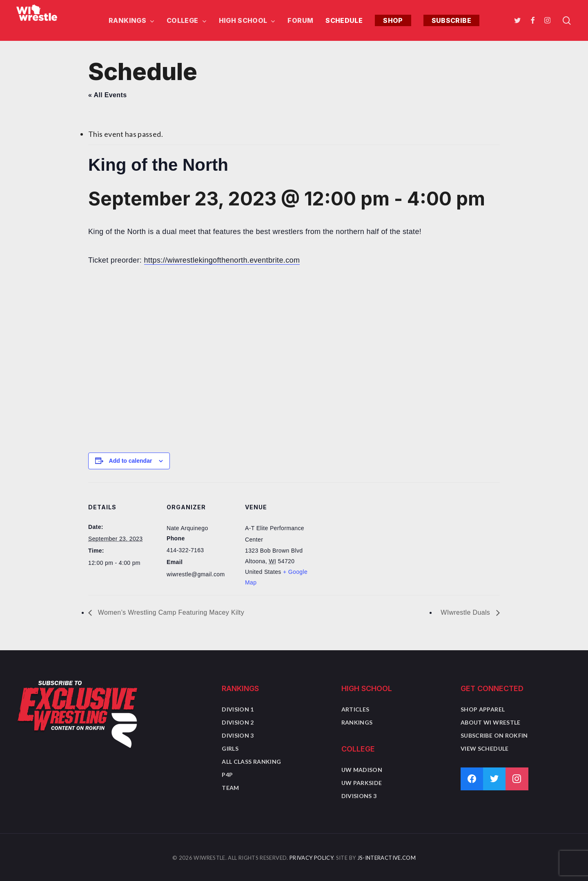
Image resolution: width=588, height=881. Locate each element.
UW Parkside (362, 783)
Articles (355, 709)
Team (230, 788)
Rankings (357, 722)
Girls (230, 748)
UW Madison (362, 770)
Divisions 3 (359, 796)
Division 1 (238, 709)
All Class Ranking (251, 762)
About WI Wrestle (491, 722)
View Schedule (485, 748)
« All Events (107, 95)
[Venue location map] (366, 539)
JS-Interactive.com (386, 858)
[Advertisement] (294, 378)
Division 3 (238, 735)
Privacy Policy (311, 858)
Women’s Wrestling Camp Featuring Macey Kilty (170, 612)
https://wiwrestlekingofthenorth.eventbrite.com (222, 260)
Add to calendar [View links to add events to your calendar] (131, 461)
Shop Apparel (483, 709)
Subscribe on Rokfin (494, 735)
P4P (227, 775)
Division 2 (238, 722)
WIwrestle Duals (466, 612)
